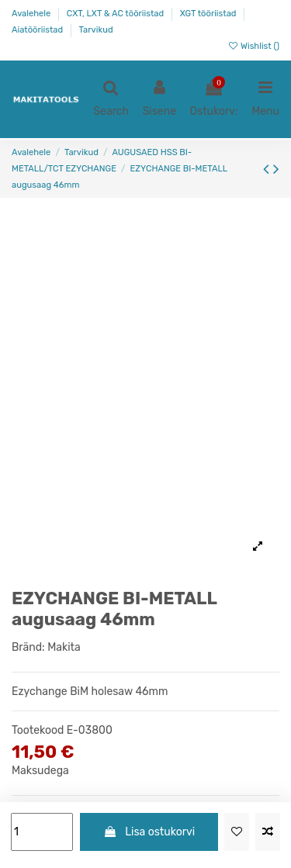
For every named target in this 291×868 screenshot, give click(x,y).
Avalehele (32, 14)
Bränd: (28, 647)
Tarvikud (96, 30)
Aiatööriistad (38, 30)
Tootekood (38, 730)
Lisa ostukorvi (149, 832)
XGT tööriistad (210, 14)
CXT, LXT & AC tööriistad (116, 14)
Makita (64, 647)
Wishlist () (253, 46)
